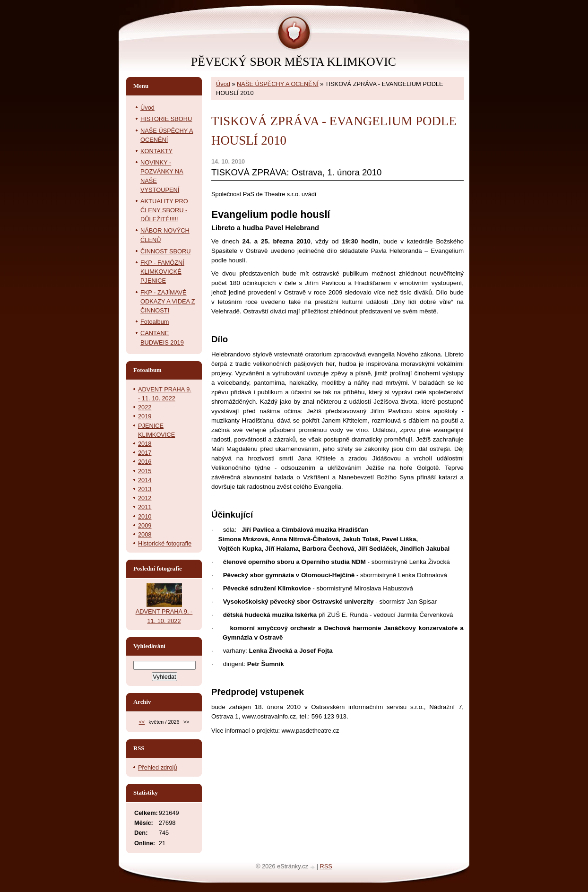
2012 (145, 498)
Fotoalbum (155, 322)
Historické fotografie (165, 543)
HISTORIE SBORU (166, 119)
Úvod (223, 84)
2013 (145, 489)
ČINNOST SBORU (165, 251)
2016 (145, 462)
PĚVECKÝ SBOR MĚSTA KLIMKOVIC (294, 62)
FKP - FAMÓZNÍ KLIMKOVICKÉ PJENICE (162, 272)
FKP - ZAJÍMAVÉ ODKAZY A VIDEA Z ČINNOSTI (168, 301)
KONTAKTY (156, 151)
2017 (145, 453)
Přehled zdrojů (158, 767)
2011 (145, 507)
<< (142, 722)
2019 (145, 416)
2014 (145, 480)
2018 (145, 444)
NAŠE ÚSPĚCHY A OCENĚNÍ (278, 84)
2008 (145, 534)
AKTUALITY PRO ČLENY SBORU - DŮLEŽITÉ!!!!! (164, 210)
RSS (326, 866)
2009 (145, 525)
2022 (145, 407)
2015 (145, 471)
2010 (145, 516)
